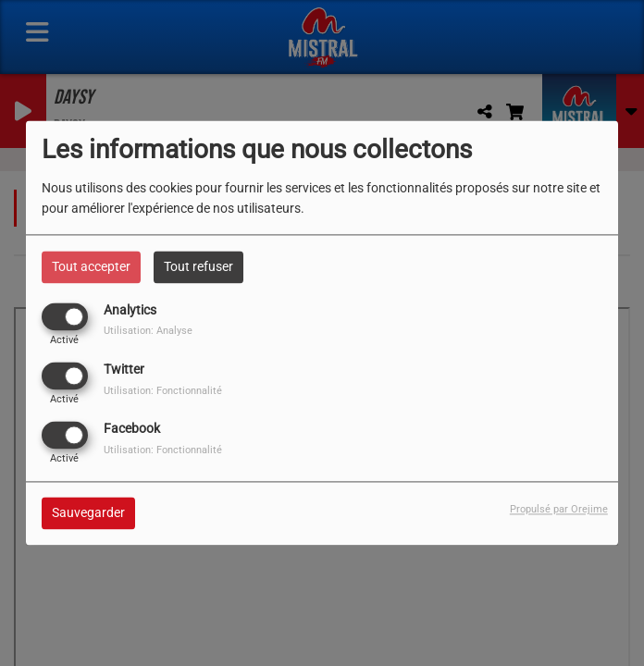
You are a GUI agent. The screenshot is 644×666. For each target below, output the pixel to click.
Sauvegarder (88, 513)
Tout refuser (198, 266)
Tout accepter (91, 266)
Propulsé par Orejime (559, 510)
